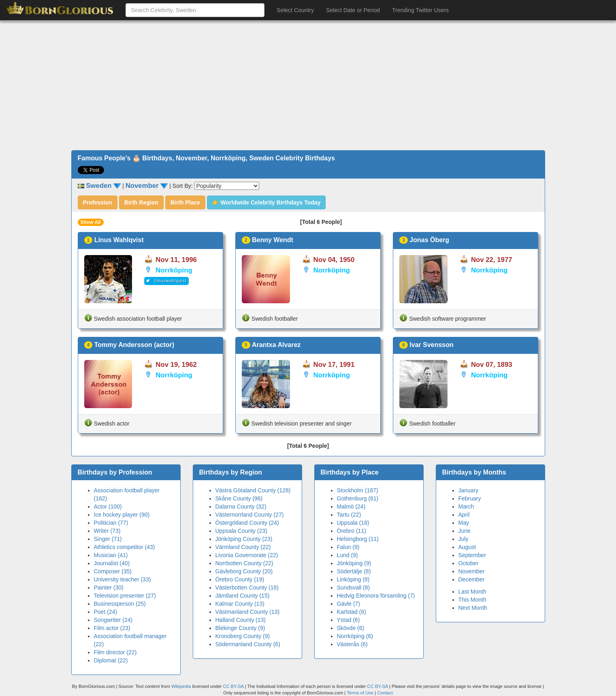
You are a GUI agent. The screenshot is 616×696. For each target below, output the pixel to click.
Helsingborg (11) (358, 539)
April (464, 515)
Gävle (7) (349, 604)
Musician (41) (111, 555)
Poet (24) (106, 612)
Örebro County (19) (240, 579)
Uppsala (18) (353, 523)
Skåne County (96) (239, 498)
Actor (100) (108, 507)
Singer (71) (108, 539)
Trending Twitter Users (420, 10)
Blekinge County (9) (240, 628)
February (470, 498)
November (472, 571)
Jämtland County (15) (243, 596)
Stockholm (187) (358, 490)
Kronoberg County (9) (243, 636)
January (469, 490)
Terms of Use (361, 693)
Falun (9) (348, 547)
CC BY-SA (233, 686)
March (466, 507)
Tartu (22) (349, 515)
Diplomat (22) (111, 660)
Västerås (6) (352, 644)
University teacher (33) (123, 579)
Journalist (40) (112, 563)
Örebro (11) (352, 531)
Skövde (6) (351, 628)
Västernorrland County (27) (250, 515)
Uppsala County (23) (241, 531)
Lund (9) (347, 555)
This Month (472, 600)
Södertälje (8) (354, 571)
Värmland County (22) (243, 547)
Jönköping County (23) (244, 539)
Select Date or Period (353, 10)
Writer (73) (107, 531)
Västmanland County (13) (248, 612)
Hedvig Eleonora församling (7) (376, 596)
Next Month (473, 608)
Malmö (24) (351, 507)
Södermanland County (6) (248, 644)
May (464, 523)
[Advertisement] (308, 85)
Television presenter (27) (125, 596)
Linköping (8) (353, 579)
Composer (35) (113, 571)
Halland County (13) (241, 620)
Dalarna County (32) (241, 507)
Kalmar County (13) (240, 604)
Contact (385, 693)
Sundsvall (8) (354, 587)
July (464, 539)
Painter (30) (109, 587)
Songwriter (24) (113, 620)
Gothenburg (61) (358, 498)
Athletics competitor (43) (125, 547)
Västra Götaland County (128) (253, 490)
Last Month (472, 592)
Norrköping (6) (355, 636)
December (472, 579)
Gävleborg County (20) (244, 571)
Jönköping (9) (354, 563)
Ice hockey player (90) (122, 515)
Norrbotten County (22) (244, 563)
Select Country (295, 10)
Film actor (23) (112, 628)
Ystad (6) (348, 620)
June (465, 531)
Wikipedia (181, 686)
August (467, 547)
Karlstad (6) (352, 612)
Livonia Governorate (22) (247, 555)
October (469, 563)
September (472, 555)
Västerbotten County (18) (247, 587)
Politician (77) (111, 523)
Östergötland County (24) (247, 523)
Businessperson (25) (120, 604)
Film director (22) (115, 652)
